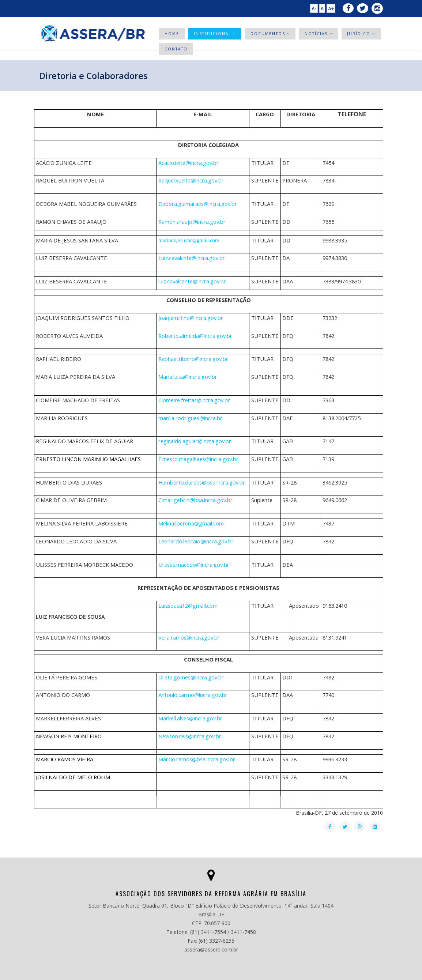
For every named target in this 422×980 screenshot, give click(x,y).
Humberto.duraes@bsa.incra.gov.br (202, 482)
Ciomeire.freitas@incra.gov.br (194, 400)
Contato (176, 49)
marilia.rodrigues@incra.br (190, 418)
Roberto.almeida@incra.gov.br (195, 336)
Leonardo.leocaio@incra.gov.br (196, 541)
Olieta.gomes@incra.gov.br (191, 677)
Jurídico (359, 34)
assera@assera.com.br (211, 949)
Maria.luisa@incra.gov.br (188, 377)
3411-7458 (243, 932)
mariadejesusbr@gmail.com (189, 240)
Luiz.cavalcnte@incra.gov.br (192, 258)
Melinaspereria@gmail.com (191, 523)
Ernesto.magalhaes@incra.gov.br (198, 459)
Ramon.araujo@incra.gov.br (192, 222)
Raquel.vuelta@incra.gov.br (191, 180)
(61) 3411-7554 (208, 932)
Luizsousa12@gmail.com (188, 606)
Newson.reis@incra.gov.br (190, 736)
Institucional (213, 34)
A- (314, 9)
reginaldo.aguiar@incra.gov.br (195, 441)
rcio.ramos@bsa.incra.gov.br (201, 759)
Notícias (317, 34)
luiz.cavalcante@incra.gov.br (192, 281)
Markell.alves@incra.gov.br (190, 718)
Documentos (269, 34)
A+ (331, 9)
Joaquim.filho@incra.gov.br (191, 318)
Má (197, 759)
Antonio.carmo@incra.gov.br (193, 695)
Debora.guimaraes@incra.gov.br (198, 204)
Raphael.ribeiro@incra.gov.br (193, 359)
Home (172, 34)
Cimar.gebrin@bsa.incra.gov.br (195, 500)
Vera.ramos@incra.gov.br (189, 637)
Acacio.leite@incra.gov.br (189, 163)
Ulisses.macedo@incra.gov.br (194, 565)
